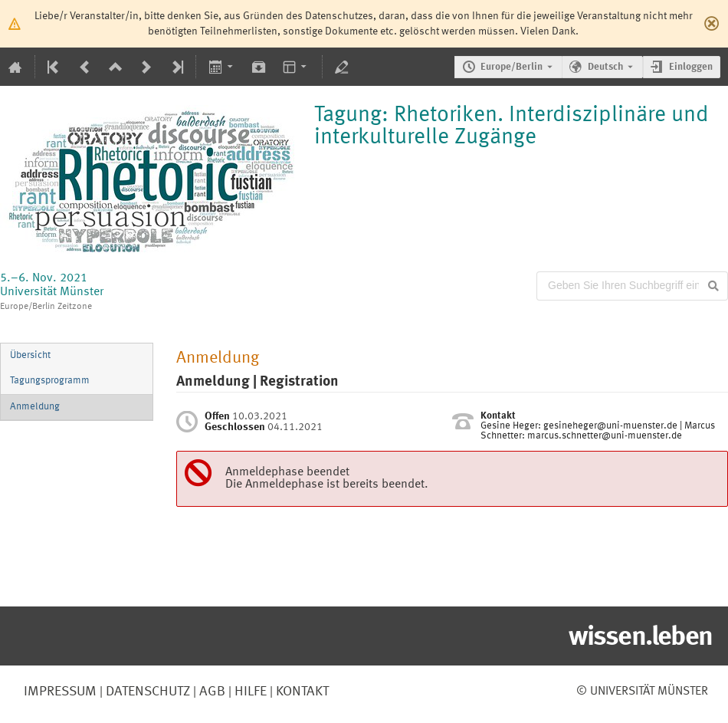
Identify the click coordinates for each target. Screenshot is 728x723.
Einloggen (691, 67)
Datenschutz (146, 692)
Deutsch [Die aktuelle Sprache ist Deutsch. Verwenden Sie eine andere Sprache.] (605, 67)
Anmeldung (35, 407)
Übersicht (30, 355)
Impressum (60, 692)
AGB (211, 692)
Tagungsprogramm (50, 381)
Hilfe (249, 692)
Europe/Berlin (512, 67)
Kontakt (302, 692)
